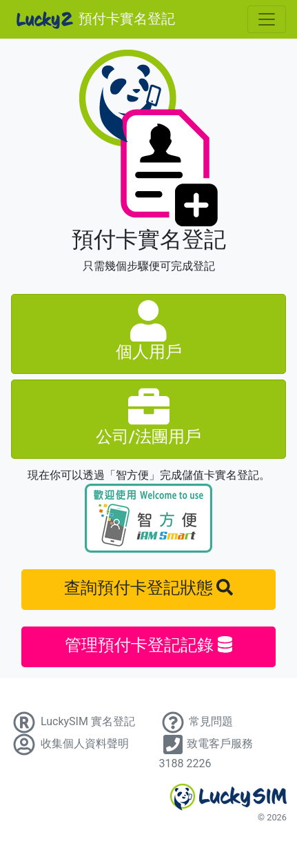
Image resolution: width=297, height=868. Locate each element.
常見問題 (196, 721)
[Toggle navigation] (267, 19)
